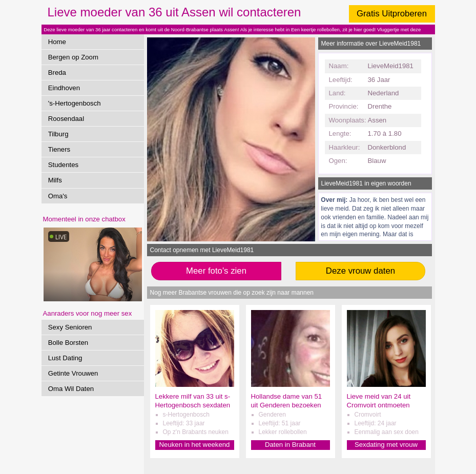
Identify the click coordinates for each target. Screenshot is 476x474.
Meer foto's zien (216, 271)
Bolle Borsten (68, 343)
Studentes (63, 165)
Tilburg (58, 134)
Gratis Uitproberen (392, 14)
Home (57, 42)
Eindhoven (64, 88)
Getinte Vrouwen (73, 373)
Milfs (55, 180)
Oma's (58, 196)
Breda (57, 73)
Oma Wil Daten (71, 389)
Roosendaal (66, 119)
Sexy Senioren (70, 327)
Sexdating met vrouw (386, 445)
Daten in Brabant (290, 445)
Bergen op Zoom (73, 57)
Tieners (59, 149)
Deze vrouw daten (360, 271)
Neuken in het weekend (195, 445)
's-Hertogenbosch (75, 103)
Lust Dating (65, 358)
